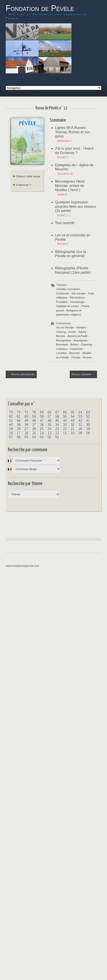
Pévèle (76, 357)
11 (65, 433)
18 (11, 433)
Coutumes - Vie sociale (71, 293)
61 (19, 416)
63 (88, 412)
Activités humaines (68, 289)
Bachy (82, 332)
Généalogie (78, 302)
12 (57, 433)
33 (65, 425)
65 (73, 412)
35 (50, 425)
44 (65, 421)
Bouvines (62, 345)
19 (88, 429)
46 (50, 421)
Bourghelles (64, 340)
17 (19, 433)
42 (80, 421)
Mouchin (74, 353)
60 (26, 416)
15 (34, 433)
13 (50, 433)
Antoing (61, 332)
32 (73, 425)
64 (80, 412)
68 (50, 412)
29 (11, 429)
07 (11, 437)
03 (42, 437)
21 (73, 429)
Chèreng (86, 345)
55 (65, 416)
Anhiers (81, 328)
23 (57, 429)
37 (34, 425)
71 (26, 412)
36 (42, 425)
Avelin (72, 332)
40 (11, 425)
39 (19, 425)
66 (65, 412)
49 (26, 421)
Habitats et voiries (67, 306)
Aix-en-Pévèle (65, 328)
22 (65, 429)
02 (50, 437)
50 (19, 421)
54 (73, 416)
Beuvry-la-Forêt (78, 336)
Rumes (87, 357)
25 (42, 429)
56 (57, 416)
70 (34, 412)
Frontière (62, 302)
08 (88, 433)
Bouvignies (81, 340)
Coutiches (77, 349)
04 (34, 437)
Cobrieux (62, 349)
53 (80, 416)
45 (57, 421)
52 (88, 416)
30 (88, 425)
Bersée (61, 336)
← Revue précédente (21, 374)
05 (26, 437)
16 (26, 433)
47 (42, 421)
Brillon (74, 345)
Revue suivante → (83, 374)
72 (19, 412)
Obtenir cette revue (27, 176)
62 (11, 416)
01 (57, 437)
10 (73, 433)
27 (26, 429)
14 (42, 433)
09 (80, 433)
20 (80, 429)
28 (19, 429)
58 (42, 416)
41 (88, 421)
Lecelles (61, 353)
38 (26, 425)
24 (50, 429)
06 (19, 437)
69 (42, 412)
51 (11, 421)
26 (34, 429)
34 (57, 425)
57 (50, 416)
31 (80, 425)
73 (11, 412)
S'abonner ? (22, 185)
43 (73, 421)
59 (34, 416)
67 (57, 412)
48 (34, 421)
